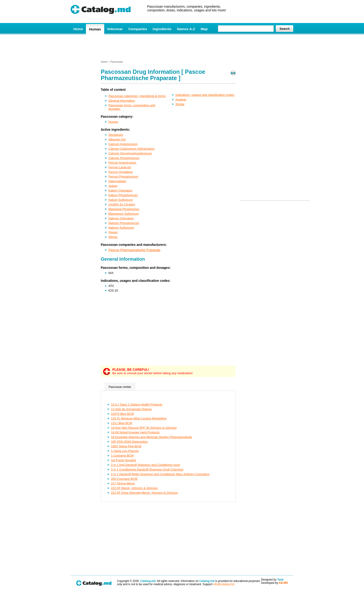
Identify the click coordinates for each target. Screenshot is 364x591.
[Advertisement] (182, 47)
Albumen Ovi (117, 139)
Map (204, 29)
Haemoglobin (117, 181)
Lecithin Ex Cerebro (122, 204)
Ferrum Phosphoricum (123, 177)
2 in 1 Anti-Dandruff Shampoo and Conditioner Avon (146, 465)
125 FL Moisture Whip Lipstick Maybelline (139, 418)
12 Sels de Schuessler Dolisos (131, 409)
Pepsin (113, 232)
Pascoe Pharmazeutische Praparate (134, 250)
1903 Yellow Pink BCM (126, 446)
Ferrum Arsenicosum (122, 163)
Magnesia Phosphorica (124, 209)
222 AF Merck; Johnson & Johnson (134, 488)
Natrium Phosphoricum (124, 223)
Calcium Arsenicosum (123, 144)
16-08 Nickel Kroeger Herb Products (135, 432)
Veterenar (115, 29)
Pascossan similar (120, 387)
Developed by (274, 583)
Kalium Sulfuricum (121, 200)
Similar (180, 104)
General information (122, 101)
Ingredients (162, 29)
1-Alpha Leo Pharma (125, 451)
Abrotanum (116, 135)
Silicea (113, 237)
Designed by (272, 580)
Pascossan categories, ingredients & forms (137, 96)
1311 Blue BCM (122, 423)
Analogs (181, 99)
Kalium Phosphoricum (123, 195)
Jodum (113, 186)
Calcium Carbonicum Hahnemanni (131, 149)
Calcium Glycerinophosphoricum (130, 153)
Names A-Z (186, 29)
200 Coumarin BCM (124, 479)
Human (95, 29)
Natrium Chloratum (121, 218)
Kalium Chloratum (120, 190)
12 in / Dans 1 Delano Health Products (137, 404)
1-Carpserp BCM (122, 456)
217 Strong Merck (123, 483)
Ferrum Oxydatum (121, 172)
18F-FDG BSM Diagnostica (129, 442)
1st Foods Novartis (123, 460)
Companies (138, 29)
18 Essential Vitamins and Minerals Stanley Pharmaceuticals (151, 437)
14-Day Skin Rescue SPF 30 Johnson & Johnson (144, 428)
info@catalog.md (224, 584)
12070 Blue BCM (122, 414)
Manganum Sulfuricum (123, 214)
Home (78, 29)
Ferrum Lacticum (120, 167)
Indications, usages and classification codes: (205, 95)
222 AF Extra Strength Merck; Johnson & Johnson (144, 493)
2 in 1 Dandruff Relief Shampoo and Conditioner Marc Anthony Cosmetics (160, 474)
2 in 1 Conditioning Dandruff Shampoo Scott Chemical (147, 469)
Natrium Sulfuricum (121, 228)
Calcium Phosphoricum (124, 158)
